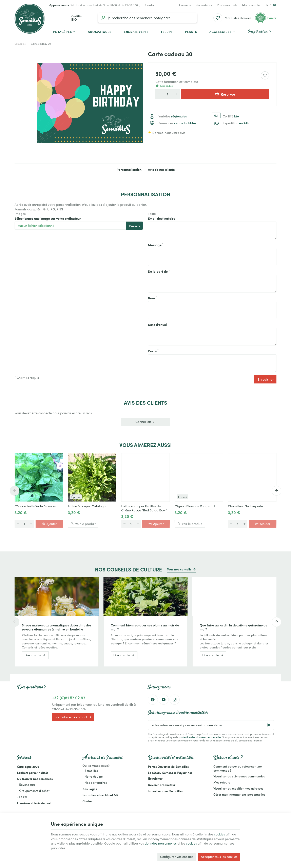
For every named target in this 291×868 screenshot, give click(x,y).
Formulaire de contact (73, 717)
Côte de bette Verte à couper (36, 506)
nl (275, 5)
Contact (88, 801)
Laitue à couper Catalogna (88, 506)
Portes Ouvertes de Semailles (168, 766)
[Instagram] (175, 700)
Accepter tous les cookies (219, 857)
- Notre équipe (93, 776)
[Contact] (151, 5)
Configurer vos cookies (177, 857)
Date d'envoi (157, 324)
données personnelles (161, 843)
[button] (222, 32)
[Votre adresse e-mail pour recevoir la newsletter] (211, 725)
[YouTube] (164, 700)
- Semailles (90, 771)
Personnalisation (129, 169)
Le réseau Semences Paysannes (170, 772)
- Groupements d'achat (33, 791)
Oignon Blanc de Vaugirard (195, 506)
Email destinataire (162, 218)
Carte (153, 351)
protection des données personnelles (200, 737)
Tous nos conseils (179, 569)
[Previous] (15, 491)
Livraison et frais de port (34, 803)
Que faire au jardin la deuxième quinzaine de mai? (234, 627)
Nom (152, 298)
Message (156, 245)
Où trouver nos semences (35, 779)
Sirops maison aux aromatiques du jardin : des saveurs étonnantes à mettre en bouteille (56, 627)
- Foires (22, 797)
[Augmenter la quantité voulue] (176, 94)
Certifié (231, 116)
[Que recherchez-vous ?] (148, 18)
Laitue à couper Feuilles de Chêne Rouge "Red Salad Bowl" (144, 508)
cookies (219, 834)
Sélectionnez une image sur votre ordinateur (48, 218)
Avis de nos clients (161, 169)
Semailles (20, 44)
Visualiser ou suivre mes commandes (239, 776)
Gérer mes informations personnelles (239, 794)
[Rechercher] (103, 18)
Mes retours (222, 782)
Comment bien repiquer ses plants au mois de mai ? (145, 627)
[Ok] (269, 725)
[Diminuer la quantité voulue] (159, 94)
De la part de (159, 271)
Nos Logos (90, 789)
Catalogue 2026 (28, 766)
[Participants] (168, 94)
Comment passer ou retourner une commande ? (238, 768)
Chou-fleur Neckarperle (245, 506)
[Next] (276, 491)
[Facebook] (153, 700)
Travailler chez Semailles (165, 791)
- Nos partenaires (95, 782)
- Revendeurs (26, 785)
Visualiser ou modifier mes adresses (238, 788)
